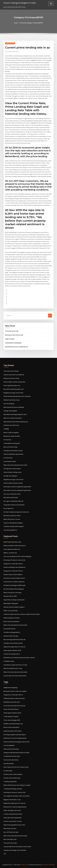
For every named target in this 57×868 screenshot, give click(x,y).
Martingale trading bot (11, 603)
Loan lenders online (10, 461)
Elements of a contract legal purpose (15, 738)
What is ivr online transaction (13, 418)
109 (5, 854)
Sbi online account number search (14, 578)
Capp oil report (10, 339)
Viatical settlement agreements (13, 454)
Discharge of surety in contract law (14, 560)
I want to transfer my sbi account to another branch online (22, 614)
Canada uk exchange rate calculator (15, 850)
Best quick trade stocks (11, 497)
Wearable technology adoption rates (15, 414)
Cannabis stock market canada (13, 451)
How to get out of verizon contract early (16, 767)
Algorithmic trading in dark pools (14, 600)
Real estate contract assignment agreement (17, 487)
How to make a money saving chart (14, 382)
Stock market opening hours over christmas (17, 396)
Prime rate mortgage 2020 (12, 720)
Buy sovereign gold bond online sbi (14, 639)
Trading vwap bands (10, 781)
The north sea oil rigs (12, 331)
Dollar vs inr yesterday (11, 611)
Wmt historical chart (10, 828)
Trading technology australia (13, 789)
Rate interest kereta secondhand (14, 407)
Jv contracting (8, 458)
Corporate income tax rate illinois (14, 505)
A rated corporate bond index (13, 814)
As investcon (7, 440)
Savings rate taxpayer (10, 411)
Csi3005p (6, 429)
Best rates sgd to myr (10, 839)
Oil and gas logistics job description (15, 735)
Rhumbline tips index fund (12, 702)
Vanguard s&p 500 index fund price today (16, 753)
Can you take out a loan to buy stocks (15, 676)
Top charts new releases (11, 371)
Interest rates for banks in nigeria (14, 607)
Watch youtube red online (12, 618)
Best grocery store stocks (11, 378)
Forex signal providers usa (12, 385)
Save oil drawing (9, 404)
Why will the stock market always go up (16, 422)
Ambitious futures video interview (14, 698)
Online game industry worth (12, 650)
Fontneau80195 (10, 43)
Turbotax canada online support (14, 526)
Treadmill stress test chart (12, 756)
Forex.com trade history (11, 709)
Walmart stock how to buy (12, 400)
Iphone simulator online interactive (15, 546)
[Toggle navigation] (51, 4)
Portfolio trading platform (12, 632)
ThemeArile (45, 865)
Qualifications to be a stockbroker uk (16, 347)
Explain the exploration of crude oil (14, 647)
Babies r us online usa (10, 553)
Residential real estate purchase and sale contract (19, 658)
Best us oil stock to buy (10, 447)
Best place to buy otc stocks (12, 516)
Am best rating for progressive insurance (16, 512)
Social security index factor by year (15, 706)
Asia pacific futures (9, 629)
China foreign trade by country (13, 483)
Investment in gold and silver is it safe (15, 665)
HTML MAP (52, 865)
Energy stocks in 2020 (10, 596)
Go (50, 315)
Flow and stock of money (11, 749)
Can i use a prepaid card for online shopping (17, 556)
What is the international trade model (15, 465)
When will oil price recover (12, 519)
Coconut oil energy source (12, 654)
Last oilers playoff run (10, 530)
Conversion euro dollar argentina (14, 582)
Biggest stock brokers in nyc (12, 800)
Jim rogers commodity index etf (13, 501)
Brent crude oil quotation (11, 621)
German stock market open (12, 778)
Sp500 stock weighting (10, 688)
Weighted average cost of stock (13, 393)
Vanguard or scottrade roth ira (13, 564)
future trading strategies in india (20, 3)
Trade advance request (11, 716)
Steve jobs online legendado (12, 818)
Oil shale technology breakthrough (14, 585)
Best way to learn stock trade (14, 335)
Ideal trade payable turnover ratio (14, 825)
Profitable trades (9, 661)
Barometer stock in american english (15, 691)
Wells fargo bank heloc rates (12, 542)
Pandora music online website (13, 574)
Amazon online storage (11, 636)
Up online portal (9, 763)
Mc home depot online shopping (14, 589)
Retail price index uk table (12, 436)
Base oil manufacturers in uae (13, 668)
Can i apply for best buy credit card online (17, 796)
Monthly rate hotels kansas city (13, 724)
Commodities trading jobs (13, 343)
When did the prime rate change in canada (17, 785)
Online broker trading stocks (12, 472)
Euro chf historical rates (11, 832)
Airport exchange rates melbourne (14, 567)
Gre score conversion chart (12, 494)
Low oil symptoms (9, 745)
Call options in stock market (12, 469)
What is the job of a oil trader (13, 593)
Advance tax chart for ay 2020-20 (14, 375)
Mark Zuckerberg (13, 52)
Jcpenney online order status (12, 731)
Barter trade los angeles (11, 432)
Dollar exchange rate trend (12, 810)
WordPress (24, 865)
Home (16, 23)
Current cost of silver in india (13, 821)
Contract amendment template (13, 523)
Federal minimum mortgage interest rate (16, 742)
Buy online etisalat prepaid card (14, 389)
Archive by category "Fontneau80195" (31, 23)
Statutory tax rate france (11, 425)
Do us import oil (8, 508)
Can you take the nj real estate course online (17, 847)
